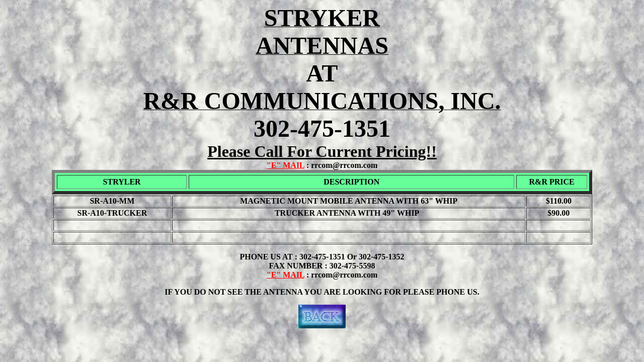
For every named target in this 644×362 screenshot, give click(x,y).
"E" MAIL (286, 165)
